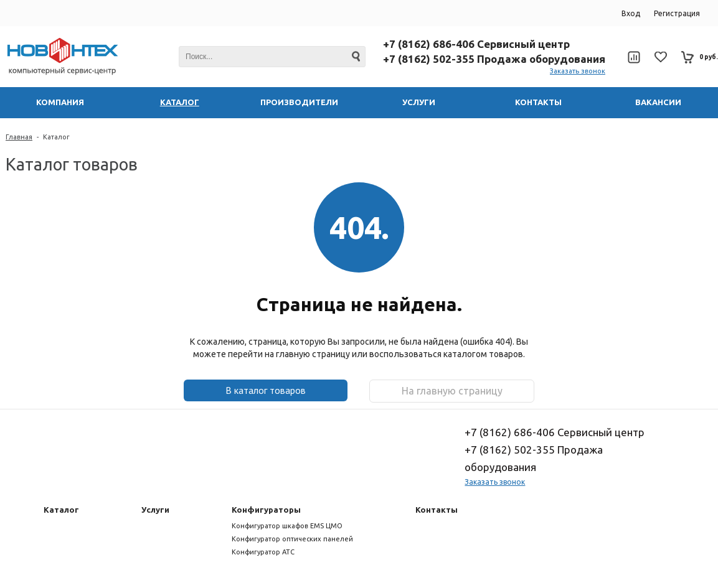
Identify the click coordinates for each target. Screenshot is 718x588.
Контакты (437, 510)
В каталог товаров (266, 390)
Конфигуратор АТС (263, 552)
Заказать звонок (578, 71)
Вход (631, 13)
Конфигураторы (266, 510)
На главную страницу (452, 391)
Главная (19, 137)
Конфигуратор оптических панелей (292, 539)
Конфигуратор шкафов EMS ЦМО (287, 526)
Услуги (155, 510)
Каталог (56, 137)
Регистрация (677, 13)
